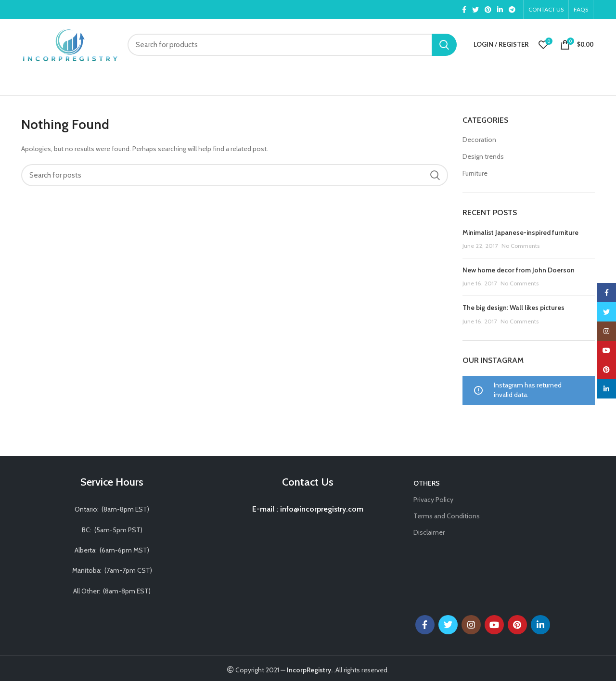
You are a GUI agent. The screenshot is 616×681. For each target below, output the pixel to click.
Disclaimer (429, 532)
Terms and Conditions (447, 516)
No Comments (520, 246)
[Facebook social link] (464, 10)
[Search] (292, 45)
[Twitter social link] (475, 10)
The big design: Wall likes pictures (513, 308)
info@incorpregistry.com (321, 509)
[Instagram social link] (471, 625)
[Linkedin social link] (500, 10)
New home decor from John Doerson (519, 270)
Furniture (475, 173)
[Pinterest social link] (488, 10)
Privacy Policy (433, 500)
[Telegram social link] (512, 10)
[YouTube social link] (494, 625)
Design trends (483, 156)
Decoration (479, 140)
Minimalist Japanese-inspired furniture (520, 232)
